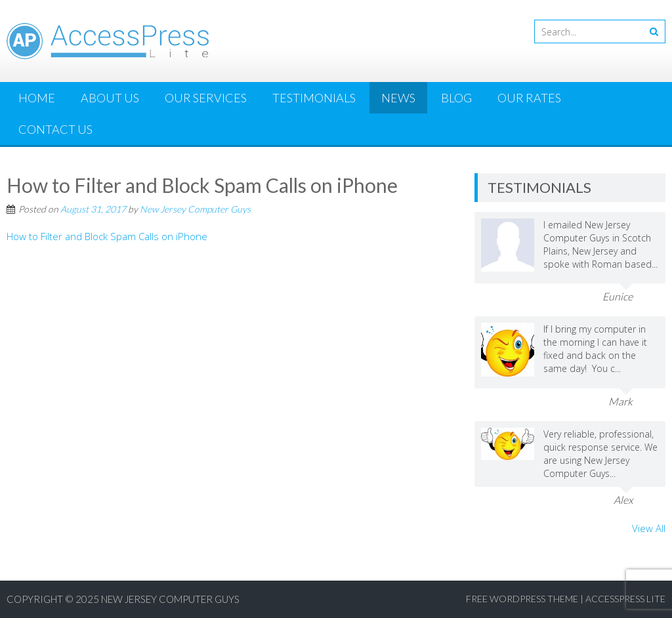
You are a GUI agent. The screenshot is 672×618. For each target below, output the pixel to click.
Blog (456, 98)
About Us (110, 98)
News (398, 98)
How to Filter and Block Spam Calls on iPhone (107, 236)
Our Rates (529, 98)
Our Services (206, 98)
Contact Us (55, 129)
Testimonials (314, 98)
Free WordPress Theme (522, 599)
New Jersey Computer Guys (195, 209)
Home (37, 98)
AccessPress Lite (625, 599)
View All (649, 528)
